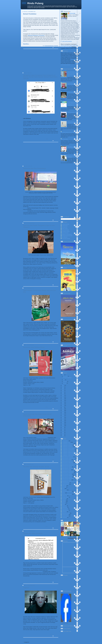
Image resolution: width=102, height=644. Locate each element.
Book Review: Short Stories (68, 478)
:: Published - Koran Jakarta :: (69, 448)
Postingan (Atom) (34, 642)
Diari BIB (64, 487)
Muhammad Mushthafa (65, 593)
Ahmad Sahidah (66, 224)
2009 (63, 411)
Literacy (64, 501)
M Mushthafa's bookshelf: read (71, 521)
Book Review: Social (67, 480)
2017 (63, 397)
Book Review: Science (67, 477)
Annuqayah (65, 227)
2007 (63, 414)
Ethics (64, 493)
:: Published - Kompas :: (68, 447)
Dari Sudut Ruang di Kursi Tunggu (68, 132)
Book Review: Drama (67, 460)
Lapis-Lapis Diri (64, 139)
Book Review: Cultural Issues (69, 458)
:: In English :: (65, 441)
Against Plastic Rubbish (73, 93)
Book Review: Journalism (68, 468)
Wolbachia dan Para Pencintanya (35, 168)
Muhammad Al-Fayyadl (67, 236)
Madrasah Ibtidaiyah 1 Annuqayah (36, 35)
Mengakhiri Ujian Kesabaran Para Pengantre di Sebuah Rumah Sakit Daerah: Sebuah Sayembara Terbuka (40, 77)
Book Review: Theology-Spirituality (70, 481)
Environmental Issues (49, 46)
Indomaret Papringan (42, 438)
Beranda (36, 639)
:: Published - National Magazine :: (70, 454)
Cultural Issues (66, 484)
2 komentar (56, 141)
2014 (63, 402)
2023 (63, 387)
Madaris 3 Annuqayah (67, 234)
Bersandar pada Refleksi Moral (34, 347)
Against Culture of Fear (72, 112)
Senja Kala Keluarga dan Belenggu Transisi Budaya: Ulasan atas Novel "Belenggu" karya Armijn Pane (73, 74)
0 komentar (56, 47)
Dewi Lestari (65, 228)
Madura (64, 503)
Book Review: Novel (67, 470)
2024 (63, 385)
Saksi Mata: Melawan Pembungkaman (72, 147)
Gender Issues (65, 497)
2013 (63, 404)
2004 (63, 419)
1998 (63, 429)
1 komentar (56, 461)
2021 (63, 390)
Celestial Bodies (66, 483)
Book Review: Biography (68, 457)
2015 (63, 400)
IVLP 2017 (64, 499)
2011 (63, 407)
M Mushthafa (72, 13)
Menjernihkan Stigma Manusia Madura (72, 84)
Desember (65, 376)
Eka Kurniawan (66, 230)
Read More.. (26, 44)
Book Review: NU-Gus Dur (68, 471)
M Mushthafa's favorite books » (74, 538)
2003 (63, 421)
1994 (63, 436)
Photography (65, 509)
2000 (63, 426)
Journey (64, 500)
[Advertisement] (40, 61)
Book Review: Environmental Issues (70, 464)
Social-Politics (55, 139)
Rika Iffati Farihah (66, 238)
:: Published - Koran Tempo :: (69, 451)
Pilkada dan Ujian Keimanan (33, 533)
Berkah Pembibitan (30, 14)
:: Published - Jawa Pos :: (68, 444)
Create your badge (64, 623)
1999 (63, 427)
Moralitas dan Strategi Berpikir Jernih (36, 467)
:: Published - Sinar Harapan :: (69, 455)
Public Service (65, 510)
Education (56, 218)
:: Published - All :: (66, 442)
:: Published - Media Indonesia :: (69, 452)
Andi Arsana (65, 225)
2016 (63, 399)
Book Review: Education (68, 463)
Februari (65, 381)
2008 (63, 412)
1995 (63, 434)
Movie (63, 504)
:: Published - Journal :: (67, 445)
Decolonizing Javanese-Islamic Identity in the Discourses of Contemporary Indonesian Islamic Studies (74, 104)
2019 (63, 394)
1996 (63, 432)
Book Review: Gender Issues (69, 465)
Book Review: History (67, 467)
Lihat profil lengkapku (67, 41)
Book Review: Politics (67, 474)
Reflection (64, 512)
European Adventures (67, 494)
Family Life (49, 283)
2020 (63, 392)
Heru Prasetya (65, 233)
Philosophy (65, 507)
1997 (63, 431)
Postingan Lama (54, 639)
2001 (63, 424)
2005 (63, 417)
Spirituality (65, 517)
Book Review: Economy (67, 461)
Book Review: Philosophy (53, 407)
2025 (63, 375)
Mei (64, 380)
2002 (63, 422)
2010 (63, 409)
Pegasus (26, 588)
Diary (63, 488)
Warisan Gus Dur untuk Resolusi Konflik (72, 122)
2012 (63, 405)
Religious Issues (55, 283)
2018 (63, 395)
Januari (65, 383)
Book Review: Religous (67, 475)
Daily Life (50, 139)
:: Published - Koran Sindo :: (68, 449)
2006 (63, 416)
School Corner (65, 515)
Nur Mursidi (65, 237)
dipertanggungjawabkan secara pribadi (33, 572)
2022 (63, 389)
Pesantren (56, 46)
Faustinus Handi (66, 231)
